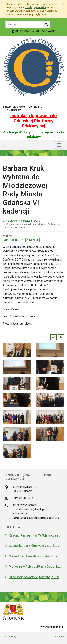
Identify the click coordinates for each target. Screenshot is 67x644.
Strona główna (10, 221)
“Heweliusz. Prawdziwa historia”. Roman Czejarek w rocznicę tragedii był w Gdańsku (35, 556)
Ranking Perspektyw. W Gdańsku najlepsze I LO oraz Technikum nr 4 (35, 535)
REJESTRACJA (23, 31)
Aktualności (33, 240)
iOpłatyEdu (28, 132)
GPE (6, 145)
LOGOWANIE (46, 31)
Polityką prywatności (35, 7)
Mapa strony (9, 637)
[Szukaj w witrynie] (46, 25)
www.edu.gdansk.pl (52, 627)
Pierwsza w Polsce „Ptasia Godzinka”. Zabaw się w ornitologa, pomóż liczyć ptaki (35, 567)
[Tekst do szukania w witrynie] (24, 25)
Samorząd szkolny (31, 221)
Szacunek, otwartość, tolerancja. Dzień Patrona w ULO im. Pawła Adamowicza (35, 577)
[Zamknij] (63, 4)
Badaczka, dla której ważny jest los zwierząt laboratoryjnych (35, 546)
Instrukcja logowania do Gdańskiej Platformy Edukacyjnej (34, 121)
